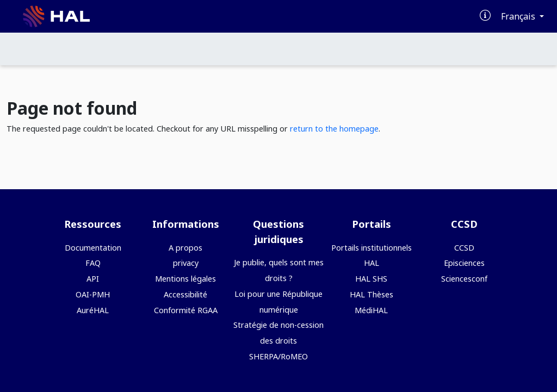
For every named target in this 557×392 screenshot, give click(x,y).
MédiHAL (371, 310)
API (93, 279)
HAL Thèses (372, 294)
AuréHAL (93, 310)
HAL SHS (371, 279)
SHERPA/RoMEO (278, 356)
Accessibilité (185, 294)
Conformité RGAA (186, 310)
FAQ (93, 263)
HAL (372, 263)
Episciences (464, 263)
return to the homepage (334, 129)
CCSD (464, 248)
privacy (186, 263)
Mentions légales (185, 279)
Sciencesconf (464, 279)
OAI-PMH (93, 294)
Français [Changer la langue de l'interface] (519, 16)
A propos (185, 248)
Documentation (93, 248)
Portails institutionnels (372, 248)
